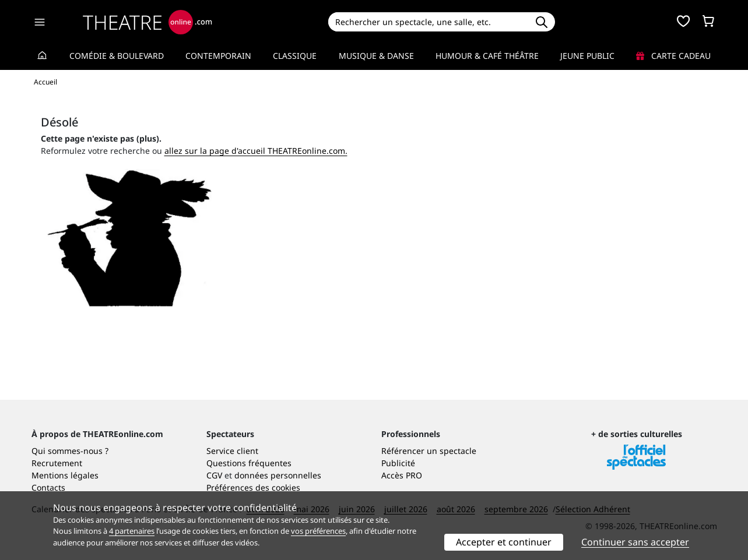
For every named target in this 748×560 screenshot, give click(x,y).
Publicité (398, 463)
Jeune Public (587, 56)
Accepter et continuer (504, 542)
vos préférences (318, 531)
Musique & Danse (376, 56)
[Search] (428, 22)
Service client (232, 451)
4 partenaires (132, 531)
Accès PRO (402, 475)
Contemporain (218, 56)
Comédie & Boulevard (117, 56)
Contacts (48, 487)
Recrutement (57, 463)
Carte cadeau (673, 56)
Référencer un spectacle (429, 451)
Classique (295, 56)
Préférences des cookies (253, 487)
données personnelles (278, 475)
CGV (214, 475)
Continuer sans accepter (635, 542)
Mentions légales (65, 475)
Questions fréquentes (249, 463)
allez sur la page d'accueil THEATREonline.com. (256, 151)
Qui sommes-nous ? (70, 451)
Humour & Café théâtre (487, 56)
